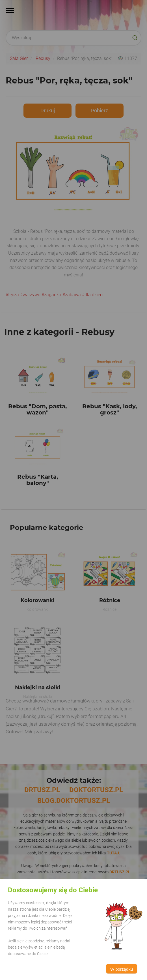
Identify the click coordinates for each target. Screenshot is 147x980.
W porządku (122, 969)
